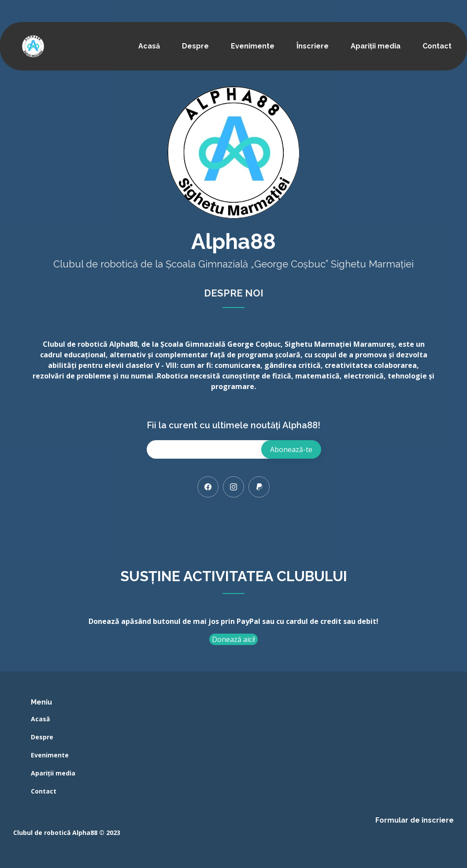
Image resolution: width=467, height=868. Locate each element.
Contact (437, 46)
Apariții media (376, 46)
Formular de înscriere (415, 820)
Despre (195, 46)
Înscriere (313, 46)
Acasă (149, 46)
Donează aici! (233, 639)
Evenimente (253, 46)
